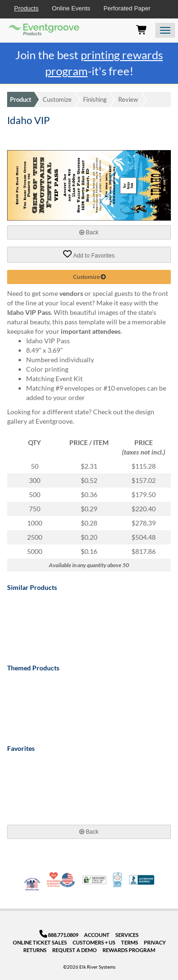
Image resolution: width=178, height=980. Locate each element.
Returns (35, 950)
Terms (130, 942)
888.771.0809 (59, 935)
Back (89, 232)
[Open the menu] (165, 30)
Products (26, 8)
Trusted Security (94, 880)
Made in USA (67, 880)
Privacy (155, 942)
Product (21, 99)
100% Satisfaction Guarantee (118, 880)
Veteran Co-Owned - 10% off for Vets (32, 886)
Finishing (95, 99)
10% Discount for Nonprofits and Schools (55, 880)
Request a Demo (75, 950)
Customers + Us (94, 942)
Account (97, 935)
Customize (57, 99)
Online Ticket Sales (40, 942)
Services (127, 935)
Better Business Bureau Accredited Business (142, 880)
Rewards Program (129, 950)
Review (128, 99)
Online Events (71, 8)
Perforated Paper (127, 8)
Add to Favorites (89, 254)
